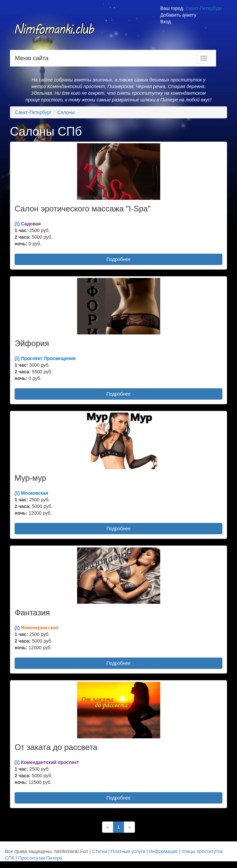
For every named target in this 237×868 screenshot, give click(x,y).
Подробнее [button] (118, 259)
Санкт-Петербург (204, 8)
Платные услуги (128, 851)
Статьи (100, 851)
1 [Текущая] (119, 827)
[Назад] (108, 827)
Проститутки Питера (40, 858)
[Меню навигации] (204, 58)
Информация (163, 851)
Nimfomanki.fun (55, 32)
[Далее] (129, 827)
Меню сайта (32, 58)
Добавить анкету (178, 15)
